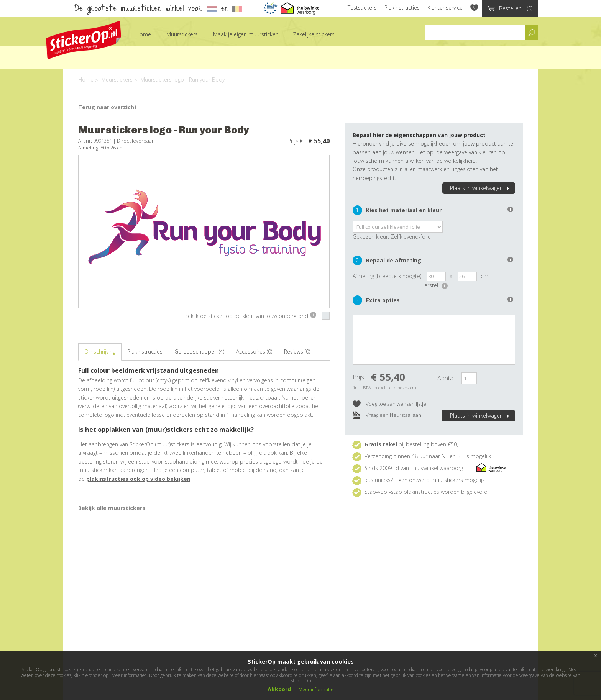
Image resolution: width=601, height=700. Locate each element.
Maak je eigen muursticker (245, 34)
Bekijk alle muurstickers (112, 508)
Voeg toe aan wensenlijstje (389, 404)
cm (484, 276)
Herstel (434, 285)
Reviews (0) (297, 352)
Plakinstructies (402, 7)
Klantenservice (445, 7)
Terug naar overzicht (108, 107)
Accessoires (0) (254, 352)
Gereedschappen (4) (199, 352)
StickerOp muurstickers (84, 40)
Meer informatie (316, 689)
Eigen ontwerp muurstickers (429, 480)
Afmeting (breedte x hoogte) (387, 276)
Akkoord (279, 689)
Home (143, 34)
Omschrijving (100, 352)
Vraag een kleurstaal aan (387, 416)
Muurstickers (182, 34)
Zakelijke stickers (314, 34)
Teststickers (362, 7)
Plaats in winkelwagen (481, 188)
